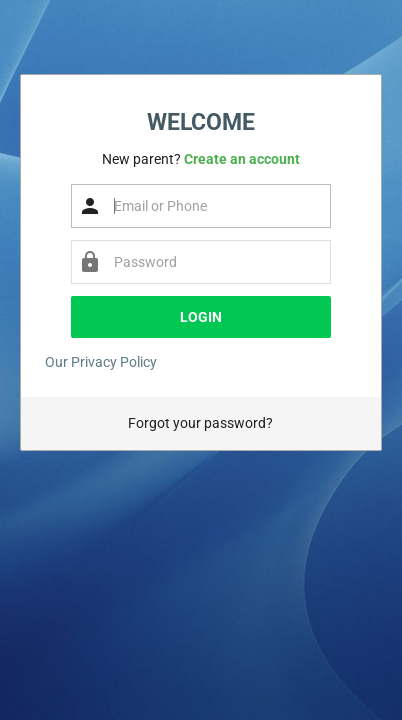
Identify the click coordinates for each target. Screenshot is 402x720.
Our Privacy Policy (101, 362)
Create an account (242, 159)
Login (201, 317)
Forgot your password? (200, 423)
